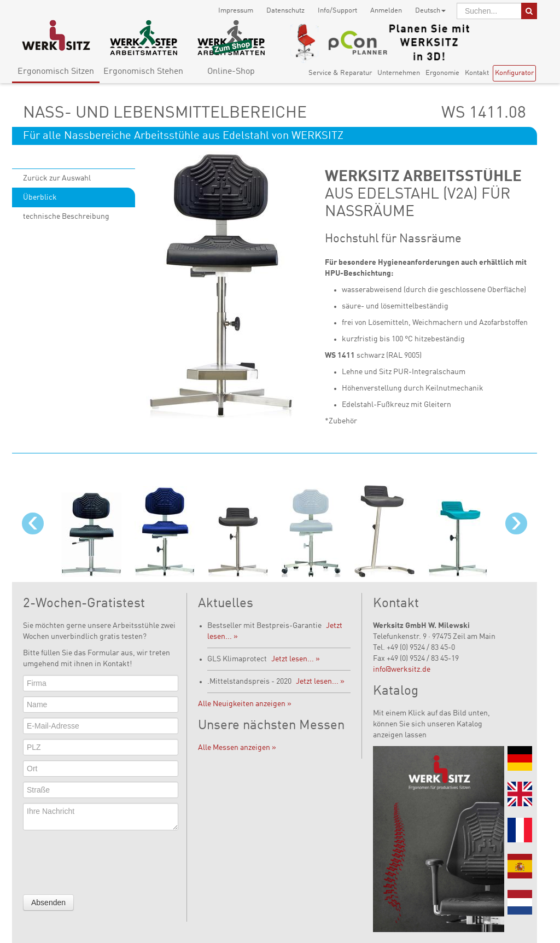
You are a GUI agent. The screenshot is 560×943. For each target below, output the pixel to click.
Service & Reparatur (340, 73)
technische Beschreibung (66, 217)
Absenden (48, 903)
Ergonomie (442, 73)
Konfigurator (514, 73)
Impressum (236, 11)
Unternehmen (399, 73)
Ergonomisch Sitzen (56, 72)
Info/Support (337, 11)
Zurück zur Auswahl (57, 178)
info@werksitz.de (402, 670)
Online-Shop (231, 72)
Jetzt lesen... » (296, 659)
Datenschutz (285, 11)
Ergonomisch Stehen (143, 72)
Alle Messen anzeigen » (237, 748)
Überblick (40, 197)
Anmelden (386, 11)
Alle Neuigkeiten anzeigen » (245, 704)
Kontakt (477, 73)
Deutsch (430, 11)
